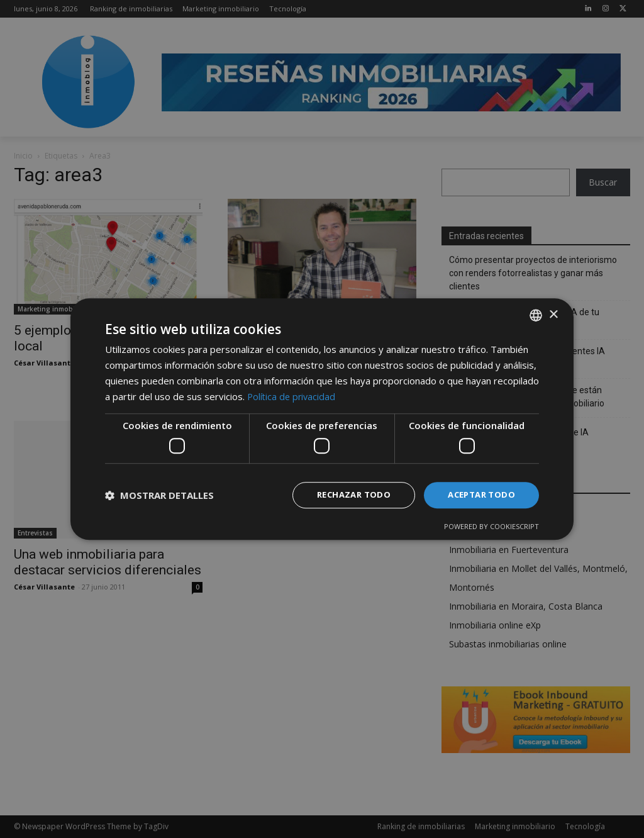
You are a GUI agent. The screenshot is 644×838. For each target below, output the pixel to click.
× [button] (553, 314)
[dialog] (322, 419)
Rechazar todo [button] (346, 495)
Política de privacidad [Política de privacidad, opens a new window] (293, 395)
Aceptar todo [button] (479, 495)
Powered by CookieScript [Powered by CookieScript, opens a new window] (491, 527)
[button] (159, 495)
